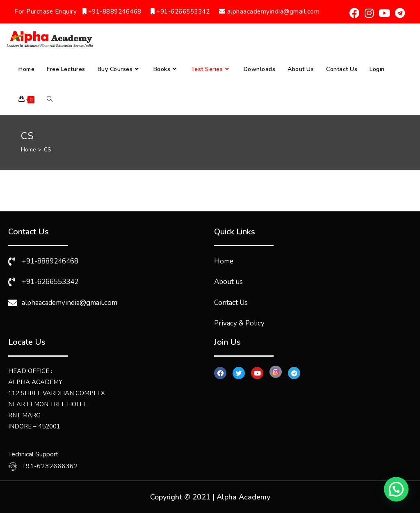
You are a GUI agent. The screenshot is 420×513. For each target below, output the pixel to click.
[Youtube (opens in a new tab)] (384, 13)
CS (47, 150)
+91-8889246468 (112, 11)
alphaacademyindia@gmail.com (269, 11)
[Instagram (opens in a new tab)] (369, 13)
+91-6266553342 (181, 11)
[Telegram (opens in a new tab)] (399, 13)
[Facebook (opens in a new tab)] (355, 13)
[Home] (28, 150)
